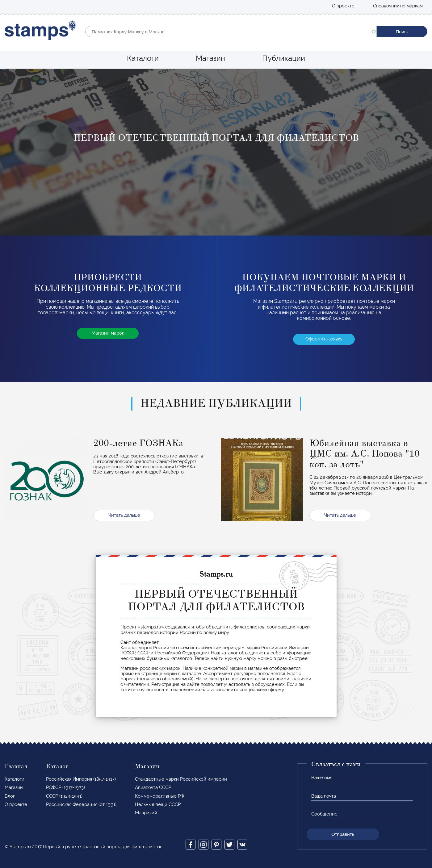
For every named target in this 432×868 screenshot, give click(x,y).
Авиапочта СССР (153, 787)
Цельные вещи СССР (158, 804)
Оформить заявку (324, 339)
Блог (10, 796)
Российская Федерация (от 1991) (81, 804)
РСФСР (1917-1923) (65, 787)
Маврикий (146, 813)
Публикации (284, 58)
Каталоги (143, 58)
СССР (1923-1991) (64, 796)
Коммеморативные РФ (159, 796)
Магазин (210, 58)
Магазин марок (108, 333)
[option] (216, 152)
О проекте (343, 6)
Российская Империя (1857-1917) (81, 779)
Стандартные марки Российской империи (181, 779)
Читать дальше (124, 515)
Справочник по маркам (398, 6)
